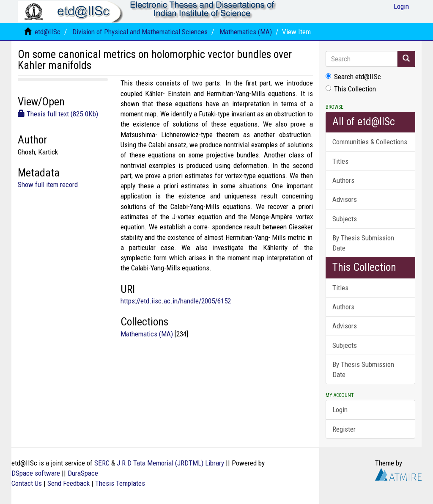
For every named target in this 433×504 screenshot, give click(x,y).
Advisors (345, 199)
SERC (102, 463)
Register (344, 429)
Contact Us (27, 483)
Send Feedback (69, 483)
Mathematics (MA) (246, 32)
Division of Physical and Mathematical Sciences (140, 32)
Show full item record (48, 185)
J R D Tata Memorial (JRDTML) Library (170, 463)
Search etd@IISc (353, 77)
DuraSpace (83, 473)
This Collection (351, 89)
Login (340, 410)
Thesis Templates (120, 483)
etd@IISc (48, 32)
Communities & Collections (370, 142)
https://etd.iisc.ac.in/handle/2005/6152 (176, 301)
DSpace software (36, 473)
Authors (343, 180)
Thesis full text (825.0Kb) (58, 114)
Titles (340, 161)
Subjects (345, 219)
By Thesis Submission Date (363, 243)
